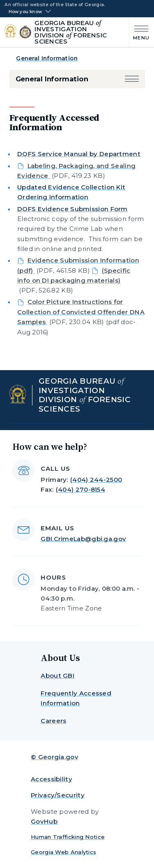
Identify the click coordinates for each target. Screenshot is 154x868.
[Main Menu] (139, 32)
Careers (53, 721)
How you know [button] (25, 12)
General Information (47, 58)
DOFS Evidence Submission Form (72, 209)
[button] (132, 79)
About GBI (57, 676)
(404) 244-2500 (96, 480)
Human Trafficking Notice (68, 837)
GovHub (44, 821)
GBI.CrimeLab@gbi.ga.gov (83, 539)
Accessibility (52, 779)
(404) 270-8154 (80, 489)
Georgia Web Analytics (63, 852)
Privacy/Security (58, 795)
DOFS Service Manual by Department (79, 154)
